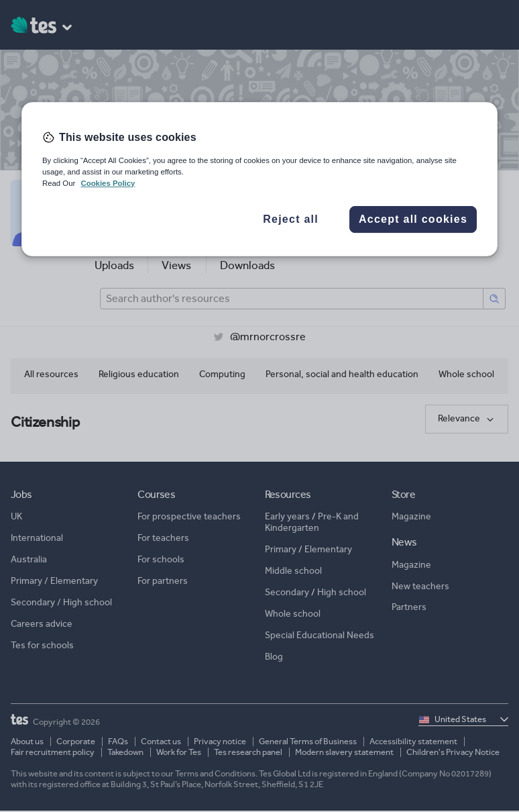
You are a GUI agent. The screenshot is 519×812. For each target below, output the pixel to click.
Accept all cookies (413, 219)
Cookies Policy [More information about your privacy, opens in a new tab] (108, 183)
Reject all (291, 219)
